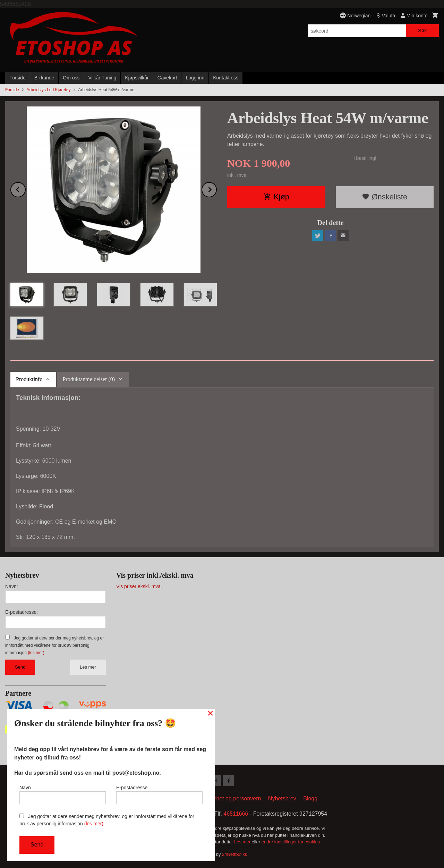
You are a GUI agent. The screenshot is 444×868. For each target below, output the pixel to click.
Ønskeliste (385, 197)
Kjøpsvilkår (137, 78)
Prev (25, 188)
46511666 (236, 814)
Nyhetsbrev (282, 798)
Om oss (71, 78)
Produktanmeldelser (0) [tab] (89, 379)
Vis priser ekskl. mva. (139, 586)
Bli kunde (44, 78)
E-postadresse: (22, 612)
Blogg (310, 798)
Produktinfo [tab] (29, 379)
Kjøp (276, 197)
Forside (18, 78)
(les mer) (36, 653)
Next (216, 188)
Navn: (12, 586)
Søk (422, 31)
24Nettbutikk (234, 854)
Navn (63, 794)
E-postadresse (159, 794)
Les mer (88, 667)
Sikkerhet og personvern (231, 798)
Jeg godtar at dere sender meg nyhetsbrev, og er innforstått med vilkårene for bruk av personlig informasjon (54, 645)
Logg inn (195, 78)
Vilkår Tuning (103, 78)
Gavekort (167, 78)
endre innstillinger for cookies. (291, 842)
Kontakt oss (226, 78)
